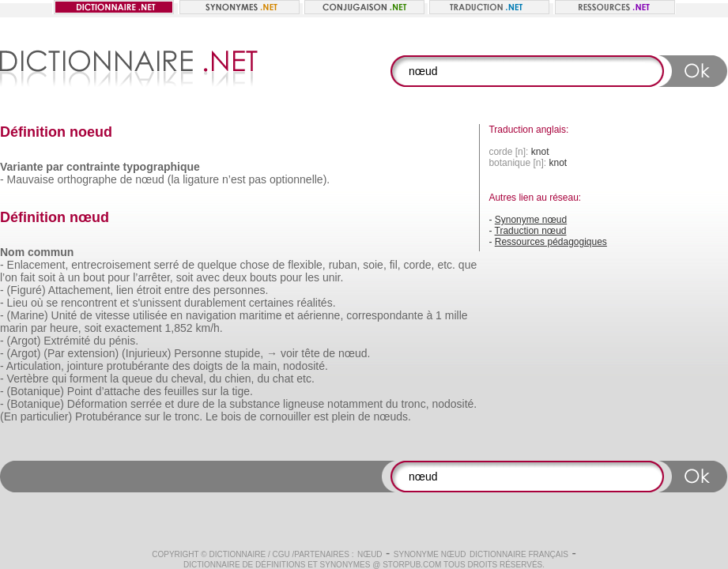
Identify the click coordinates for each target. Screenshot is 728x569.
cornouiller (285, 416)
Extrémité (67, 341)
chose (255, 265)
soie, (375, 265)
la (245, 366)
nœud (150, 179)
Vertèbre (28, 379)
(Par (54, 353)
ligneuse (304, 404)
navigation (211, 315)
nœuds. (392, 416)
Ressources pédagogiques (551, 242)
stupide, (244, 353)
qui (59, 379)
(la (174, 179)
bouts (263, 277)
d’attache (118, 391)
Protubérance (108, 416)
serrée (146, 404)
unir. (333, 277)
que (468, 265)
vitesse (113, 315)
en (177, 315)
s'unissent (157, 303)
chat (283, 379)
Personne (198, 353)
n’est (234, 179)
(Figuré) (26, 290)
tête (310, 353)
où (37, 303)
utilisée (150, 315)
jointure (85, 366)
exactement (133, 328)
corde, (419, 265)
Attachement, (81, 290)
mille (456, 315)
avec (208, 277)
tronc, (415, 404)
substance (255, 404)
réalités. (317, 303)
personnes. (241, 290)
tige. (242, 391)
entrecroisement (111, 265)
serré (167, 265)
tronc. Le (196, 416)
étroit (149, 290)
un (74, 277)
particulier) (46, 416)
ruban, (345, 265)
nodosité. (306, 366)
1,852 (179, 328)
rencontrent (89, 303)
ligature (201, 179)
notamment (355, 404)
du (100, 341)
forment (88, 379)
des (202, 290)
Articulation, (35, 366)
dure (188, 404)
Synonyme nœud (531, 220)
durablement (215, 303)
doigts (207, 366)
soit (47, 277)
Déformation (97, 404)
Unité (64, 315)
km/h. (209, 328)
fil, (395, 265)
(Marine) (28, 315)
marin (14, 328)
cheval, (188, 379)
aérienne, (320, 315)
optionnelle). (300, 179)
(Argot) (24, 341)
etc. (446, 265)
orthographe (87, 179)
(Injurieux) (146, 353)
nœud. (354, 353)
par (39, 328)
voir (290, 353)
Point (80, 391)
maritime (261, 315)
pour (119, 277)
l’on (9, 277)
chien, (239, 379)
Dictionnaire (237, 554)
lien (125, 290)
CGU (281, 554)
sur (209, 391)
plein (344, 416)
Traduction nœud (531, 231)
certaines (272, 303)
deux (235, 277)
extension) (94, 353)
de (126, 179)
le (167, 416)
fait (28, 277)
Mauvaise (31, 179)
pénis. (124, 341)
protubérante (138, 366)
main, (266, 366)
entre (177, 290)
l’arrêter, (153, 277)
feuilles (182, 391)
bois (231, 416)
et (125, 303)
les (312, 277)
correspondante (385, 315)
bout (94, 277)
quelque (217, 265)
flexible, (306, 265)
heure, (66, 328)
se (52, 303)
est (321, 416)
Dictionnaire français (519, 554)
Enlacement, (38, 265)
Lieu (17, 303)
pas (257, 179)
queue (137, 379)
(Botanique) (36, 391)
